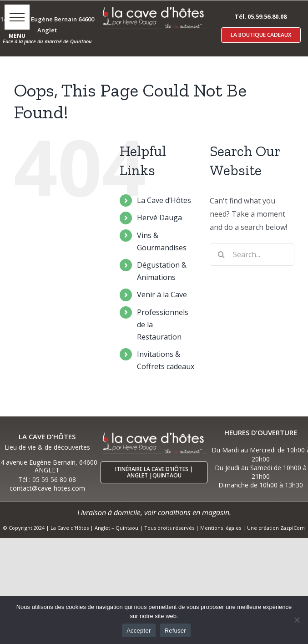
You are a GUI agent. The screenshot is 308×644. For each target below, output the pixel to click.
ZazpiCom (293, 528)
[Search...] (252, 254)
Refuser (175, 631)
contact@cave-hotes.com (47, 488)
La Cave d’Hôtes (164, 200)
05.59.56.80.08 (267, 16)
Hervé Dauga (159, 218)
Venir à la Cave (162, 294)
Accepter (139, 631)
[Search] (221, 254)
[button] (17, 17)
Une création (264, 528)
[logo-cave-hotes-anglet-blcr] (154, 8)
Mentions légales (221, 528)
